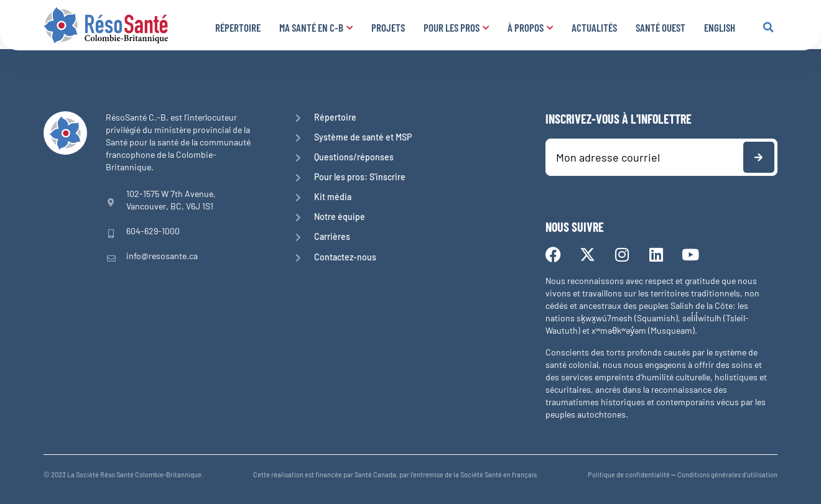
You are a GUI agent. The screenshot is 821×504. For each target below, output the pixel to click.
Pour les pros (456, 27)
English (720, 27)
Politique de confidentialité (629, 474)
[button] (768, 27)
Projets (388, 27)
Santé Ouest (661, 27)
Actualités (594, 27)
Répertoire (238, 27)
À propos (530, 27)
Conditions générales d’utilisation (727, 474)
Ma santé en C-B (316, 27)
